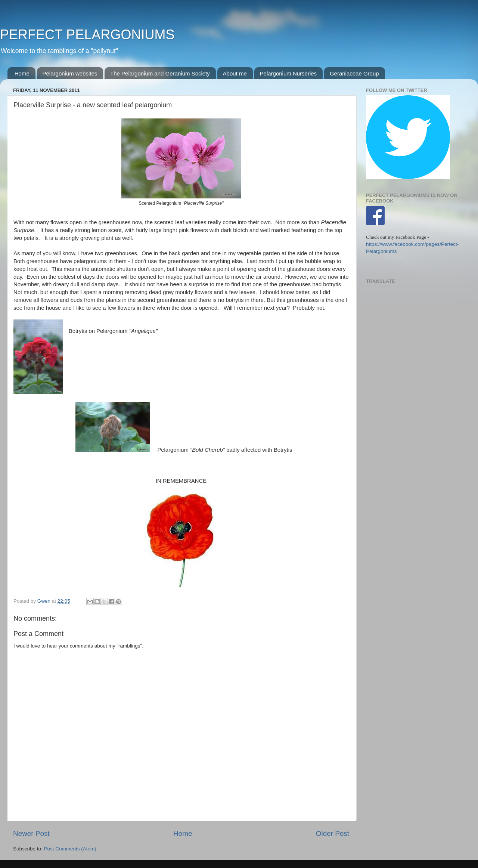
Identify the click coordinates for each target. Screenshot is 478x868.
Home (22, 73)
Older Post (333, 833)
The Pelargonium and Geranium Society (160, 73)
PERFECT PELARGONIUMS (87, 35)
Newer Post (31, 833)
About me (235, 73)
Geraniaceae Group (354, 73)
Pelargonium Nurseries (288, 73)
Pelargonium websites (70, 73)
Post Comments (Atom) (70, 849)
